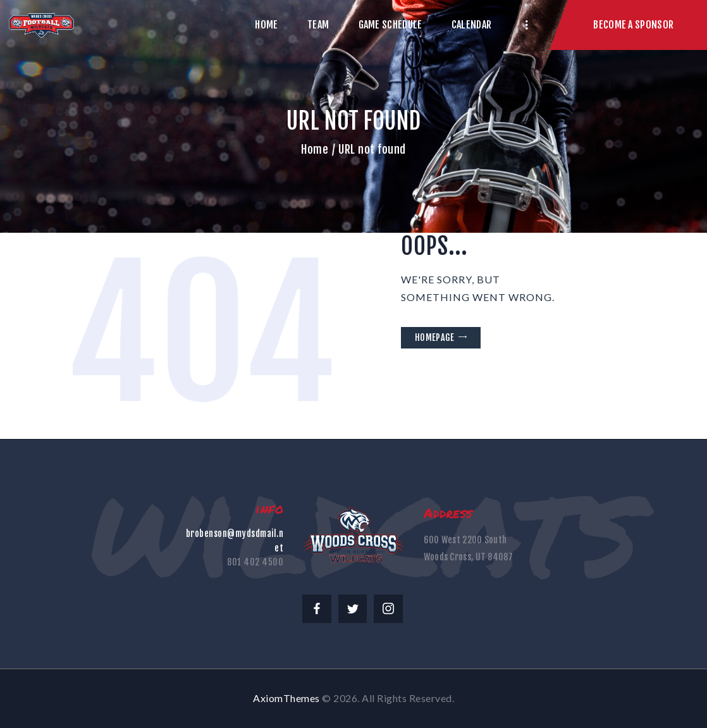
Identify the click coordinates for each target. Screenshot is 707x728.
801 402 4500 (255, 562)
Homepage (434, 337)
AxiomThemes (286, 698)
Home (315, 149)
